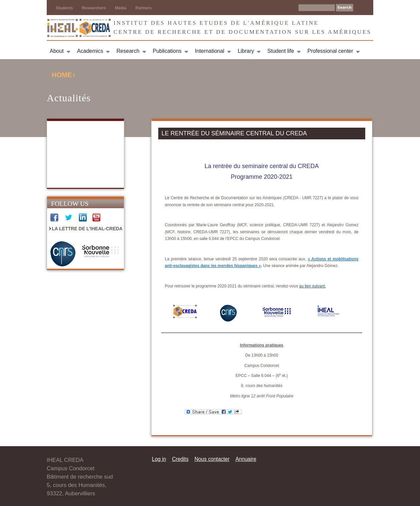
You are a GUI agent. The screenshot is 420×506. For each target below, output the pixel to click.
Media (121, 8)
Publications (167, 51)
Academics (90, 51)
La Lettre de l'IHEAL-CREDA (87, 229)
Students (64, 8)
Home (62, 75)
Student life (281, 51)
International (210, 51)
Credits (180, 459)
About (57, 51)
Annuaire (246, 459)
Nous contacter (212, 459)
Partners (143, 8)
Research (128, 51)
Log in (159, 459)
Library (246, 51)
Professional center (330, 51)
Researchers (94, 8)
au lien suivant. (312, 286)
